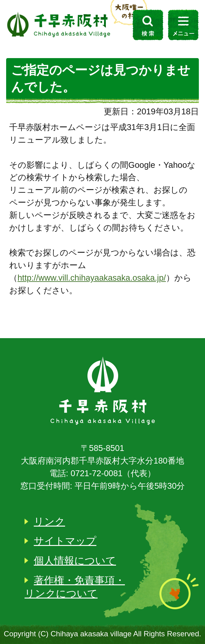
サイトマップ (65, 541)
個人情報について (75, 561)
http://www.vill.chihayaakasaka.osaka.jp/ (92, 278)
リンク (49, 522)
